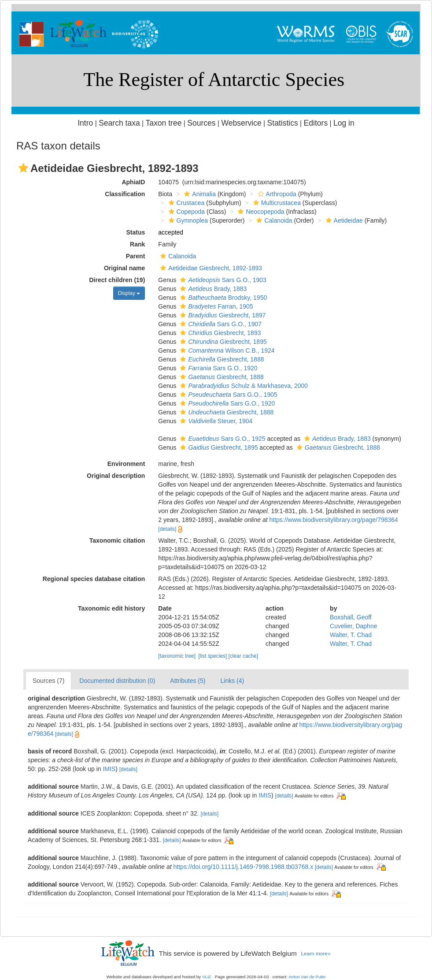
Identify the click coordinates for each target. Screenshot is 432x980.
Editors (316, 123)
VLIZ (207, 977)
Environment (126, 464)
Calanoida (273, 220)
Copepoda (186, 212)
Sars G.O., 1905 (227, 395)
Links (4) (232, 681)
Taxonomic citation (117, 540)
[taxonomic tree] (177, 656)
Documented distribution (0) (117, 681)
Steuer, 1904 (215, 421)
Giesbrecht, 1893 (219, 333)
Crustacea (186, 203)
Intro (85, 123)
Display (129, 293)
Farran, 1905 (215, 306)
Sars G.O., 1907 (220, 324)
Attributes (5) (188, 681)
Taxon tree (164, 123)
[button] (23, 168)
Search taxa (119, 123)
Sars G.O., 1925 (222, 439)
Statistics (283, 123)
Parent (136, 256)
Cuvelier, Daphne (353, 626)
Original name (124, 268)
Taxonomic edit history (111, 608)
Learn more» (316, 954)
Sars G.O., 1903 (222, 280)
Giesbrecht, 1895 (222, 342)
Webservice (241, 123)
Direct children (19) (117, 280)
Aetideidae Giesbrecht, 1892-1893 (210, 268)
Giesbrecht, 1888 (221, 359)
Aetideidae (343, 220)
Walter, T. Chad (351, 635)
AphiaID (133, 182)
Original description (116, 476)
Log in (344, 123)
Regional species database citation (94, 579)
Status (136, 232)
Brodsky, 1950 (222, 298)
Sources (201, 123)
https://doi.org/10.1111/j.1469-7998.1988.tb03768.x (244, 867)
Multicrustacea (276, 203)
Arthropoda (276, 194)
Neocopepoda (260, 212)
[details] (167, 529)
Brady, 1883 (212, 289)
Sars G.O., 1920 (218, 368)
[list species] (213, 656)
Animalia (199, 194)
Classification (125, 194)
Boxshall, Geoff (351, 617)
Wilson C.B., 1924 (226, 350)
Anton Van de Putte (307, 977)
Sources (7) (48, 681)
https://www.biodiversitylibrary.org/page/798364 (334, 520)
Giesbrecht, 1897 (222, 315)
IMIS (109, 769)
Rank (137, 244)
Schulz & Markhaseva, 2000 (243, 386)
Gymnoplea (187, 220)
